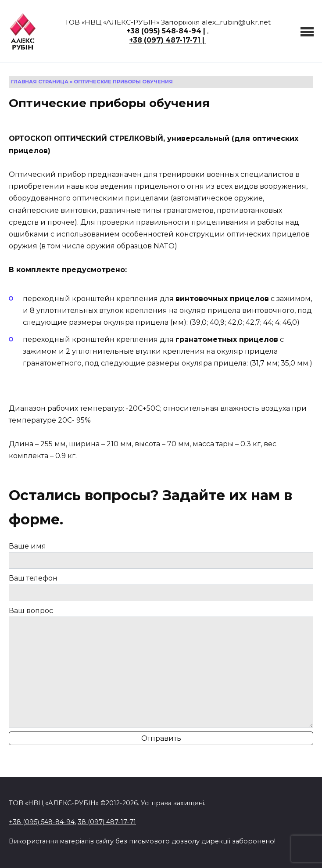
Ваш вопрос (161, 667)
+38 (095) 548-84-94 (164, 31)
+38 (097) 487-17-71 (165, 40)
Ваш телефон (161, 587)
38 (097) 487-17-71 (107, 822)
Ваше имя (161, 555)
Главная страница (40, 82)
